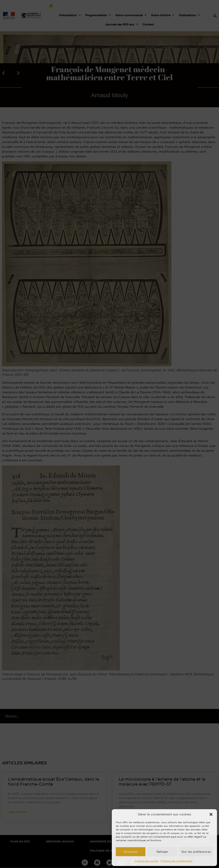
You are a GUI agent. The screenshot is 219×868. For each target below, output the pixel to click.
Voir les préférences (196, 852)
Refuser (162, 852)
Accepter (131, 852)
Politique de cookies (146, 861)
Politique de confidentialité (176, 861)
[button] (211, 814)
